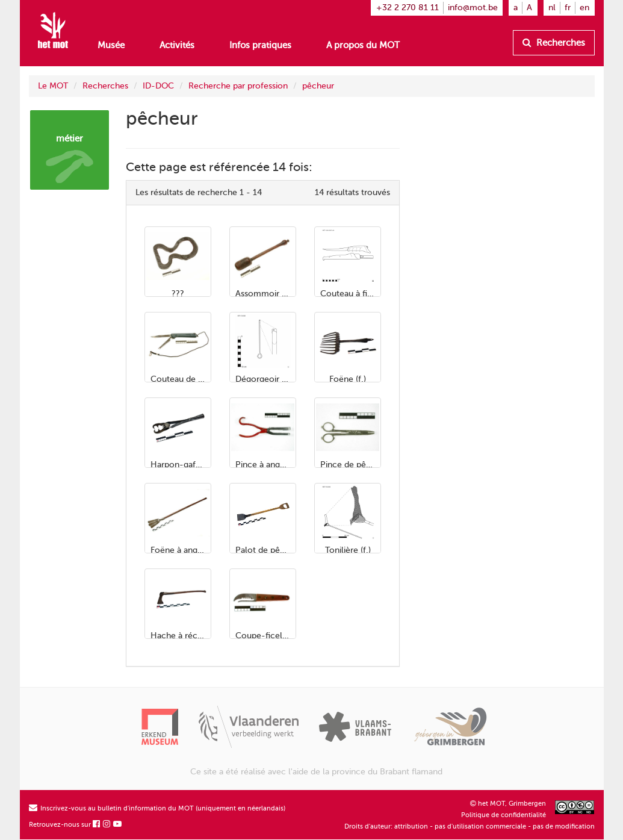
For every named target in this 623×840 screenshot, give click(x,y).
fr (568, 8)
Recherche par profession (238, 86)
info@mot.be (473, 8)
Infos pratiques (260, 45)
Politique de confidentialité (504, 815)
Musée (111, 45)
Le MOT (53, 86)
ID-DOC (158, 86)
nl (552, 8)
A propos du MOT (363, 45)
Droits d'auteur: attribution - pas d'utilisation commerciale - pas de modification (470, 826)
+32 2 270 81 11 (408, 8)
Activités (177, 45)
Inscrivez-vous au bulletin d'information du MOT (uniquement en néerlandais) (157, 808)
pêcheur (318, 86)
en (584, 8)
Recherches (554, 43)
